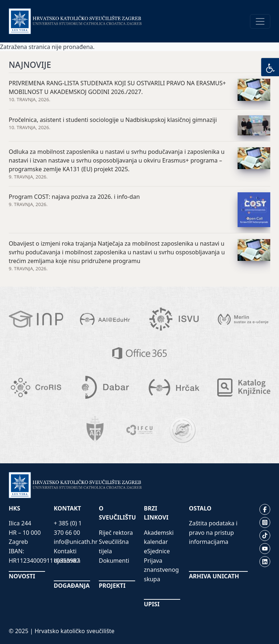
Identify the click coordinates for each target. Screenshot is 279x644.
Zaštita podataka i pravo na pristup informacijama (213, 532)
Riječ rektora (116, 533)
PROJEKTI (112, 586)
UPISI (152, 604)
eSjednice (157, 551)
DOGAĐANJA (72, 586)
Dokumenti (114, 561)
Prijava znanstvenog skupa (161, 570)
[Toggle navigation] (260, 21)
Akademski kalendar (159, 537)
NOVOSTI (22, 576)
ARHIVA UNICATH (214, 576)
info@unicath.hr (76, 542)
